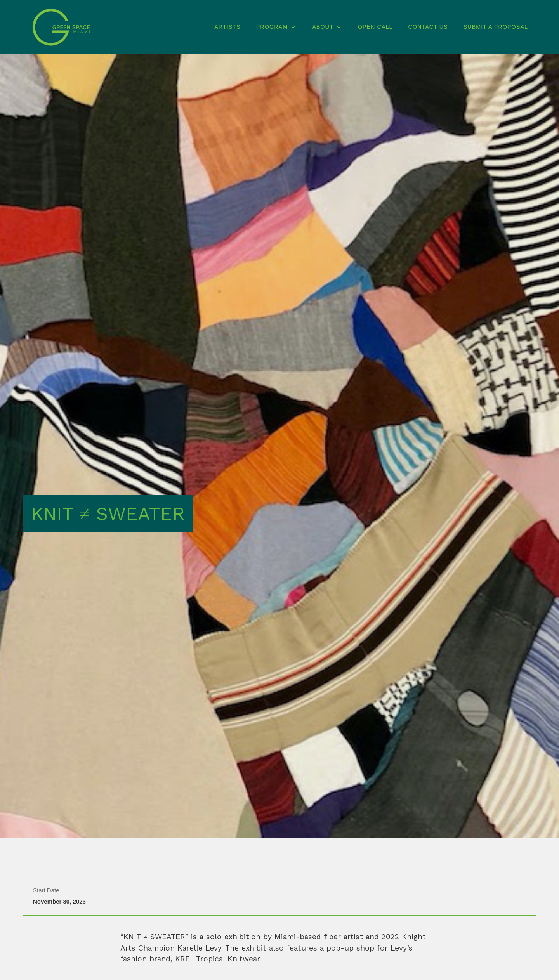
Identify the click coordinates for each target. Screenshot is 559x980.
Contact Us (428, 27)
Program (276, 27)
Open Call (375, 27)
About (327, 27)
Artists (227, 27)
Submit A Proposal (496, 27)
